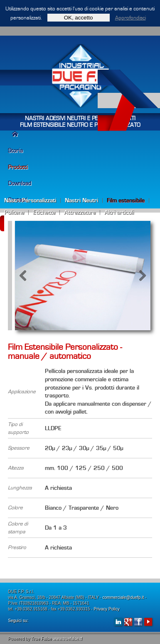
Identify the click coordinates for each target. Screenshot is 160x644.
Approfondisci (130, 18)
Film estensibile (126, 200)
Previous (27, 276)
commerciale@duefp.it (123, 597)
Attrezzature (80, 212)
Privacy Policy (107, 609)
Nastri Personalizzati (30, 200)
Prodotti (18, 167)
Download (20, 183)
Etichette (44, 212)
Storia (15, 151)
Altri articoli (119, 212)
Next (138, 276)
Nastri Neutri (81, 200)
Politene (14, 212)
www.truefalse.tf (68, 639)
